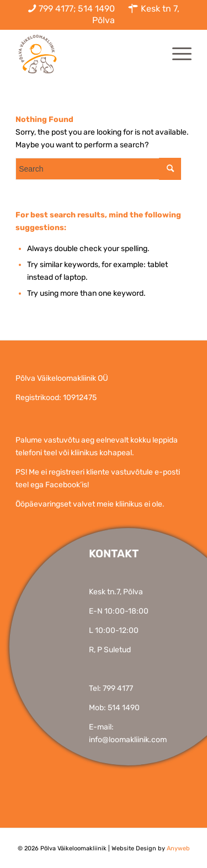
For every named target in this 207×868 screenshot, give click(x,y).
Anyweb (178, 848)
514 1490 (124, 708)
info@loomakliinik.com (128, 740)
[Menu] (176, 54)
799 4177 (118, 688)
